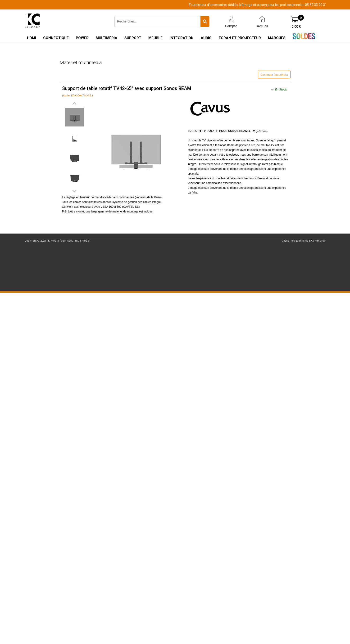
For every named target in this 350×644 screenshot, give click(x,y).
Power (82, 38)
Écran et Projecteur (240, 38)
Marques (277, 38)
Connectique (56, 38)
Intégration (182, 38)
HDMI (32, 38)
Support (133, 38)
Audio (206, 38)
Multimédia (107, 38)
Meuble (155, 38)
